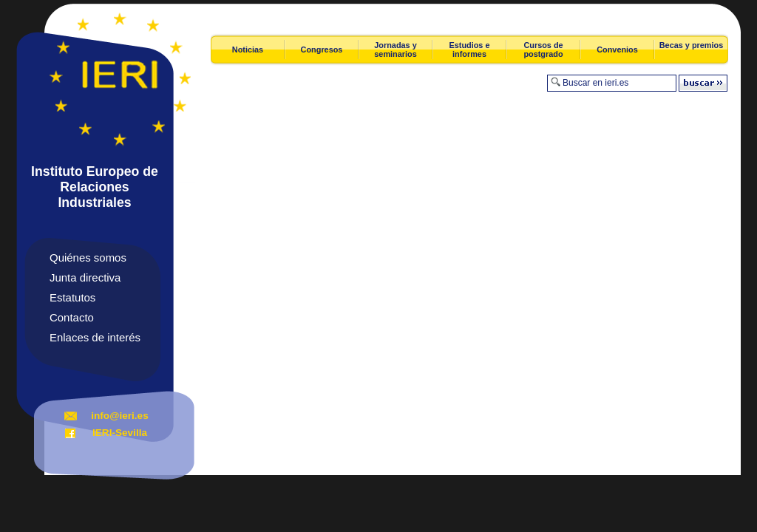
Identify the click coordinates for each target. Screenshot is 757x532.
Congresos (322, 50)
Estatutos (72, 297)
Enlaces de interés (95, 337)
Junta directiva (85, 277)
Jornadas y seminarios (395, 50)
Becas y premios (691, 45)
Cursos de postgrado (543, 50)
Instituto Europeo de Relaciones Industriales (95, 187)
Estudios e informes (470, 50)
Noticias (248, 50)
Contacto (72, 317)
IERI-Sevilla (120, 433)
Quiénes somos (88, 258)
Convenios (617, 50)
